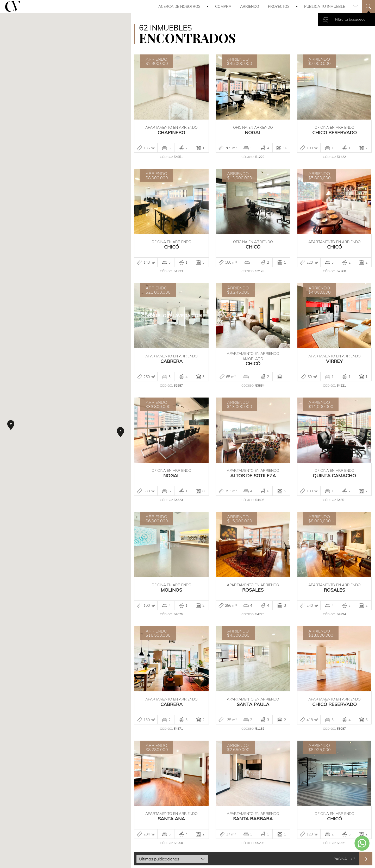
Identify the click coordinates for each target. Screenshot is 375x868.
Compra (223, 7)
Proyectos (279, 7)
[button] (11, 425)
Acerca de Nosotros (179, 7)
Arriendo (250, 7)
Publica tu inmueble (325, 7)
